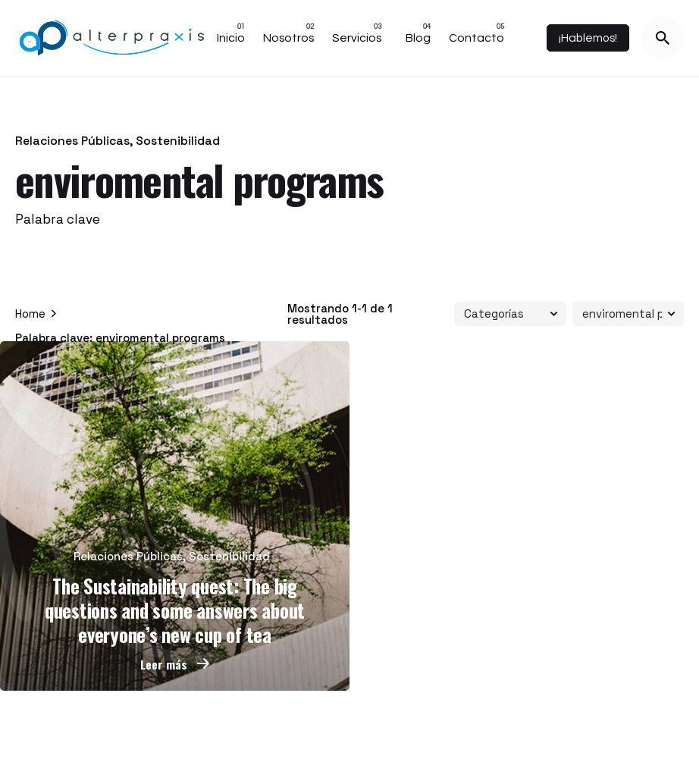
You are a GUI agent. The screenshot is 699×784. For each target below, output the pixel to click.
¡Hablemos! (588, 38)
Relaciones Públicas (72, 141)
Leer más (175, 664)
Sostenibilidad (178, 141)
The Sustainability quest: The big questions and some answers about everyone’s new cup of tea (175, 610)
